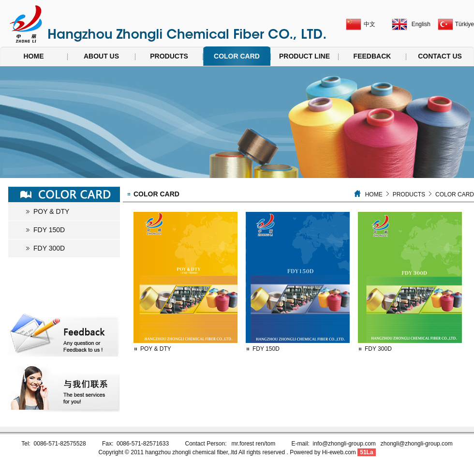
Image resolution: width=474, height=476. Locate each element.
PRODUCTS (169, 56)
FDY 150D (49, 230)
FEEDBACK (372, 56)
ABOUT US (101, 56)
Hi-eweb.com (339, 452)
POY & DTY (51, 211)
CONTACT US (440, 56)
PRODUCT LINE (304, 56)
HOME (34, 56)
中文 (370, 24)
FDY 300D (49, 248)
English (421, 24)
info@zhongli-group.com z (348, 444)
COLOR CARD (237, 56)
